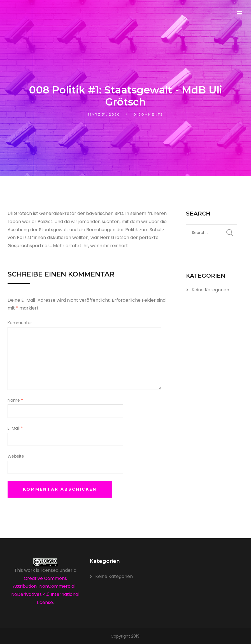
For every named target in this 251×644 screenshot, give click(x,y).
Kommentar (20, 323)
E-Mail (15, 428)
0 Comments (148, 114)
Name (15, 400)
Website (16, 456)
